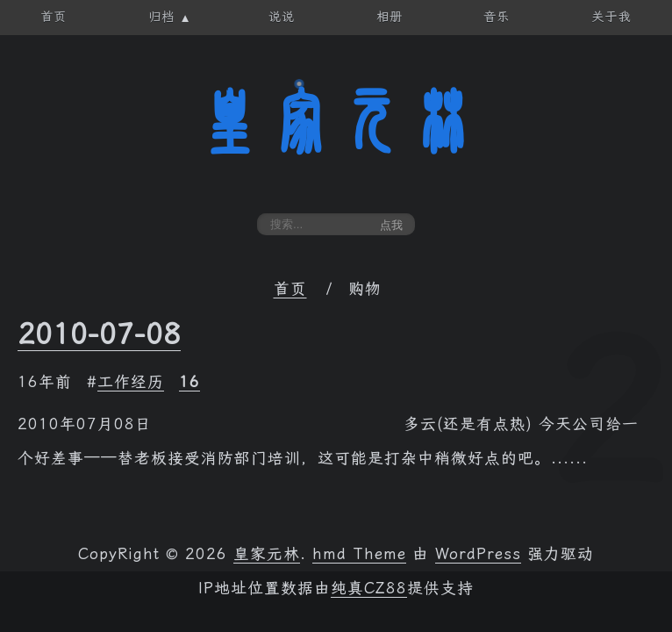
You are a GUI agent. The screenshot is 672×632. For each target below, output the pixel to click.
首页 (290, 289)
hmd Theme (359, 554)
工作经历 (131, 382)
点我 (391, 225)
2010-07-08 (99, 334)
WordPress (478, 554)
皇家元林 (336, 122)
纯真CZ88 (369, 588)
